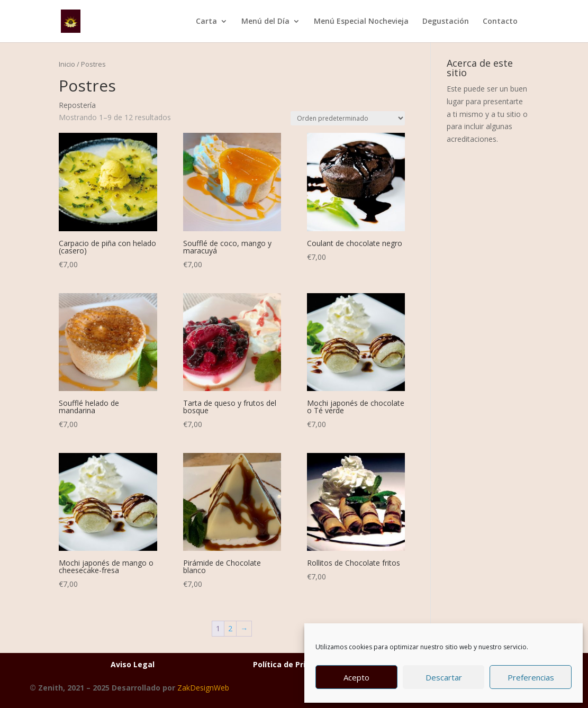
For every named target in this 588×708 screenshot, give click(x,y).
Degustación (446, 22)
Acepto (356, 677)
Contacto (500, 22)
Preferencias (531, 677)
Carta (206, 22)
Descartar (444, 677)
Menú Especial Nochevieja (361, 22)
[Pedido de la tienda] (348, 118)
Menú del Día (265, 22)
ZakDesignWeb (203, 688)
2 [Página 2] (230, 628)
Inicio (67, 64)
